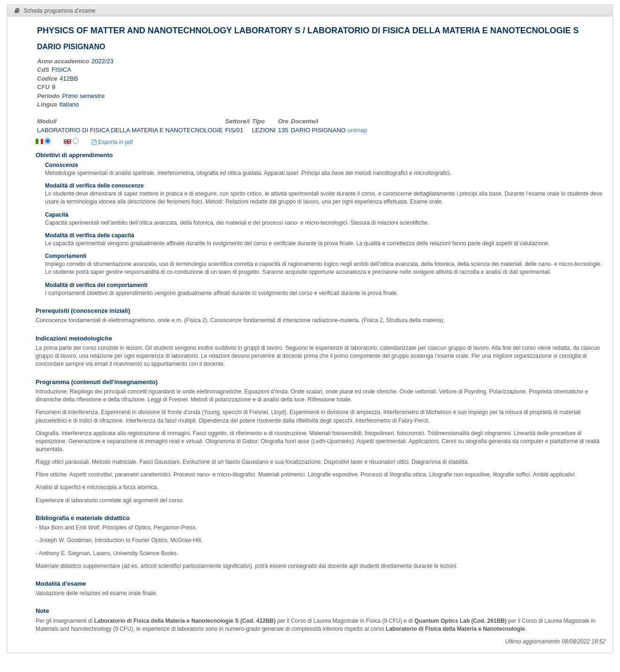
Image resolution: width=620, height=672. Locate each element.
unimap (357, 130)
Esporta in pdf (112, 142)
